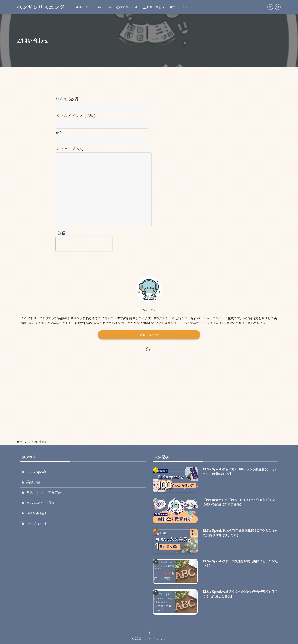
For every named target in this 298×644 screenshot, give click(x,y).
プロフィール (149, 335)
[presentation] (84, 244)
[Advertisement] (149, 396)
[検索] (278, 7)
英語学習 (34, 482)
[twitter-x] (270, 7)
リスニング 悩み (41, 503)
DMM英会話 (37, 514)
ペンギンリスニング (41, 7)
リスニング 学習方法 (44, 493)
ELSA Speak (36, 472)
